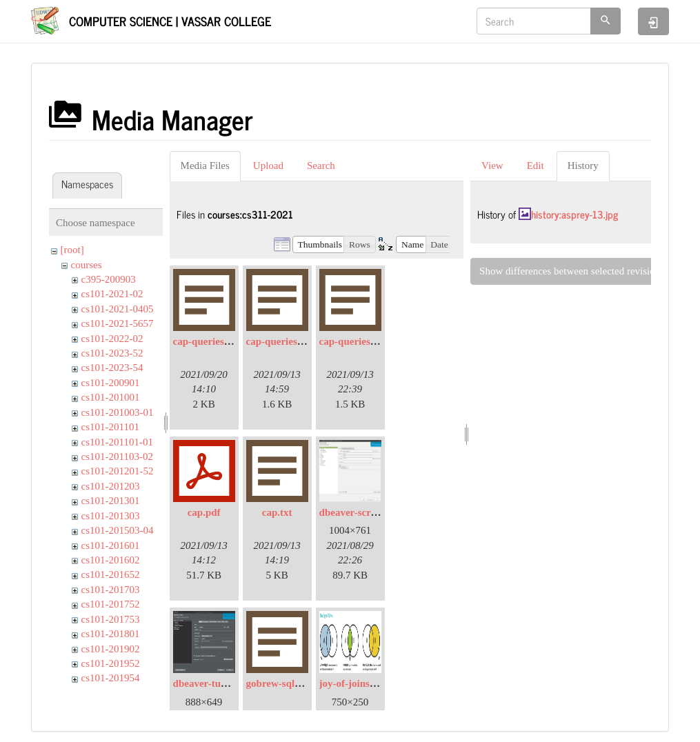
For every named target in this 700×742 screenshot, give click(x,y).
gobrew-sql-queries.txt (296, 683)
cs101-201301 (111, 501)
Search (321, 166)
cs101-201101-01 (117, 442)
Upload (268, 166)
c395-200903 (109, 279)
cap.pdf (204, 512)
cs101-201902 (111, 649)
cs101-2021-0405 (118, 309)
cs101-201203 (111, 486)
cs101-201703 (111, 590)
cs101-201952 (111, 663)
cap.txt (277, 512)
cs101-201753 (111, 619)
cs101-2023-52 (112, 353)
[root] (72, 250)
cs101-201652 (111, 574)
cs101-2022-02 (112, 339)
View (492, 166)
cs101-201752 (111, 604)
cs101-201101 (110, 427)
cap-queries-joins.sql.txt (226, 341)
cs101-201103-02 (117, 457)
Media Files (205, 166)
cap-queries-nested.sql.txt (302, 341)
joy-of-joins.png (354, 683)
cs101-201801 (111, 634)
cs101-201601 (111, 545)
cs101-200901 (111, 383)
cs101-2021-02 (112, 294)
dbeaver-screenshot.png (371, 512)
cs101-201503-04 (118, 530)
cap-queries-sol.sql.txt (368, 341)
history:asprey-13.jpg (574, 214)
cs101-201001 (111, 397)
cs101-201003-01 (118, 412)
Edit (536, 166)
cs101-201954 (111, 678)
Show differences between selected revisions (572, 271)
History (583, 166)
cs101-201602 (111, 560)
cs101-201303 (111, 516)
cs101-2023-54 (112, 368)
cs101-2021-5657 (118, 323)
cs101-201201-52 (118, 471)
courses (87, 265)
